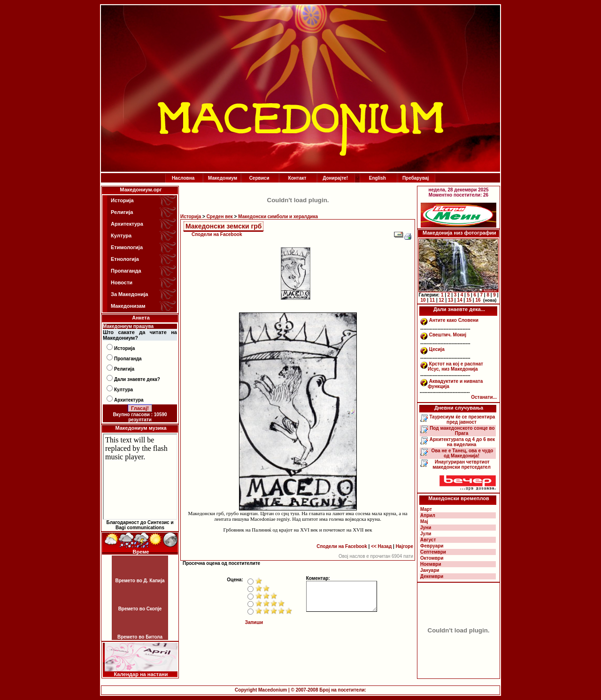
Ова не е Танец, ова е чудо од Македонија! (462, 453)
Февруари (432, 546)
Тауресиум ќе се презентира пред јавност (462, 419)
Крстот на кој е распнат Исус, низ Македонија (455, 366)
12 (441, 300)
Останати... (484, 397)
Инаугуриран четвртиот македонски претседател (462, 464)
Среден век (220, 217)
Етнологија (125, 259)
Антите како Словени (454, 320)
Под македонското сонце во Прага (461, 431)
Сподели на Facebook (217, 234)
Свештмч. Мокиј (448, 335)
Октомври (432, 558)
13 (451, 300)
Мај (424, 521)
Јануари (430, 570)
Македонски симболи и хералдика (278, 217)
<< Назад (381, 546)
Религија (122, 212)
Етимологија (127, 247)
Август (428, 540)
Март (426, 509)
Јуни (426, 528)
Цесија (437, 349)
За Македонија (129, 294)
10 (423, 300)
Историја (122, 200)
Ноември (431, 564)
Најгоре (405, 546)
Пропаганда (126, 271)
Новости (122, 282)
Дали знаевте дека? (137, 379)
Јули (426, 534)
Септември (433, 552)
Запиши (254, 622)
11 (432, 300)
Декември (432, 576)
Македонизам (128, 306)
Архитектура (127, 224)
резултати (140, 420)
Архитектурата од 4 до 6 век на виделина (462, 442)
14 (459, 300)
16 (478, 300)
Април (428, 515)
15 (469, 300)
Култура (121, 236)
